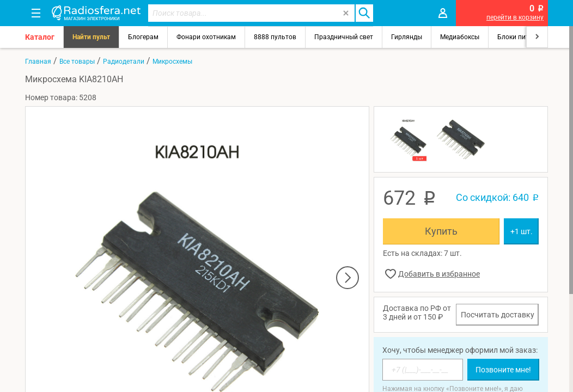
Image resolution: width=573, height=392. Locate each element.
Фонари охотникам (206, 37)
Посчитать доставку (498, 315)
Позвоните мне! (503, 370)
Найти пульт (91, 37)
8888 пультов (275, 37)
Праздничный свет (344, 37)
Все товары (77, 62)
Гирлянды (407, 37)
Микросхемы (172, 62)
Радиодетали (124, 62)
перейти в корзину (515, 17)
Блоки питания (521, 37)
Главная (38, 62)
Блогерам (143, 37)
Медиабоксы (460, 37)
